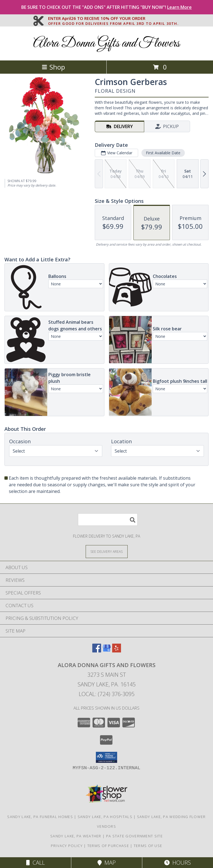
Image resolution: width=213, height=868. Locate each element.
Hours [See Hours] (177, 863)
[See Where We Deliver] (107, 551)
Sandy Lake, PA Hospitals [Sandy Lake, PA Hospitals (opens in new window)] (105, 817)
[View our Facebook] (97, 651)
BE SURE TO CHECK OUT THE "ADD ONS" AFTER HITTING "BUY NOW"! (106, 7)
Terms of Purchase (108, 846)
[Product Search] (108, 520)
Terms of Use (148, 846)
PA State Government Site (134, 836)
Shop (53, 67)
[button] (106, 757)
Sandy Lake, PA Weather (76, 836)
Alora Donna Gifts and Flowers (106, 43)
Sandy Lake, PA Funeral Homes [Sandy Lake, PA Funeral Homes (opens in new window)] (40, 817)
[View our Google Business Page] (107, 651)
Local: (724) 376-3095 (107, 694)
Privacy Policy (67, 846)
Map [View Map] (107, 863)
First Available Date (163, 153)
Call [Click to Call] (35, 863)
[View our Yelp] (117, 651)
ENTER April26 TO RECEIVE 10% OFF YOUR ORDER (113, 18)
